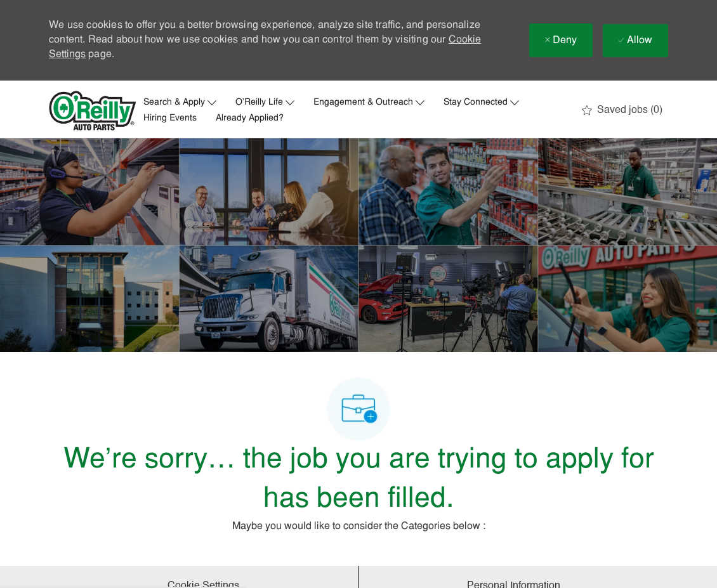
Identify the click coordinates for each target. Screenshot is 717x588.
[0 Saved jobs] (622, 110)
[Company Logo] (93, 111)
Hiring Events (170, 119)
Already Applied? (250, 119)
